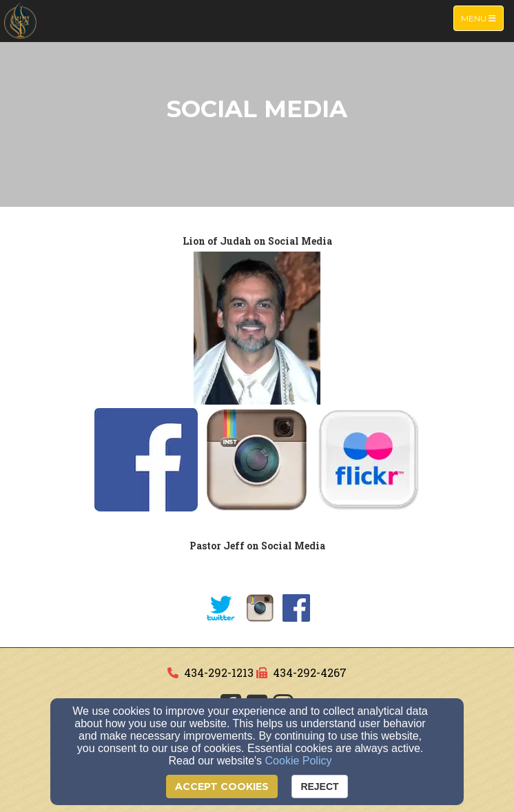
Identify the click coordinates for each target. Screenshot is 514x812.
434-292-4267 (310, 672)
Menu (482, 18)
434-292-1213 (219, 672)
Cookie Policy (299, 761)
